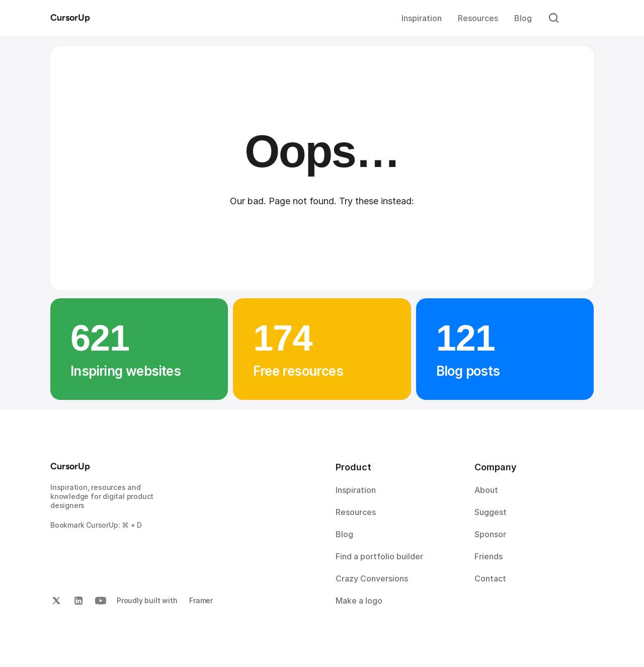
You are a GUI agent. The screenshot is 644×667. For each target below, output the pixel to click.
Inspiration (422, 18)
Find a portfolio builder (379, 556)
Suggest (491, 512)
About (486, 490)
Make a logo (359, 601)
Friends (489, 556)
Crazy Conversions (372, 578)
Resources (478, 18)
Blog (523, 18)
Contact (490, 578)
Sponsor (490, 534)
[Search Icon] (554, 18)
